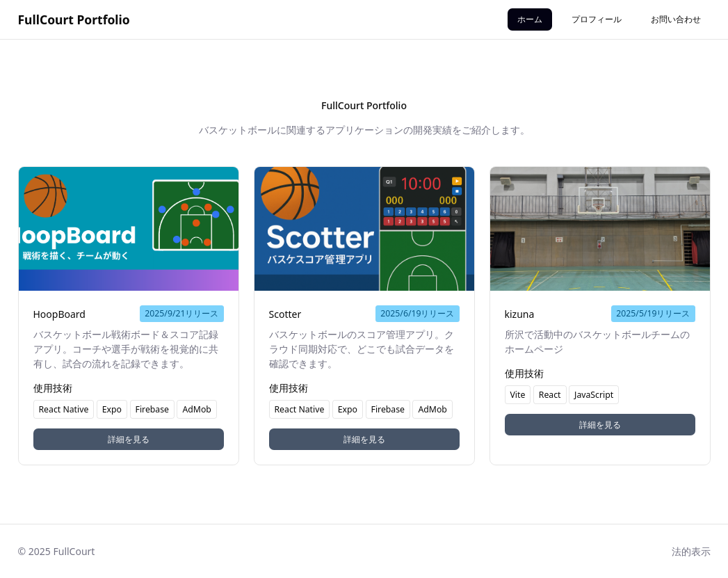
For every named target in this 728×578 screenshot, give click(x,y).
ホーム (530, 19)
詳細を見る (129, 439)
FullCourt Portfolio (74, 19)
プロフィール (597, 19)
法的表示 (691, 551)
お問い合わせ (676, 19)
